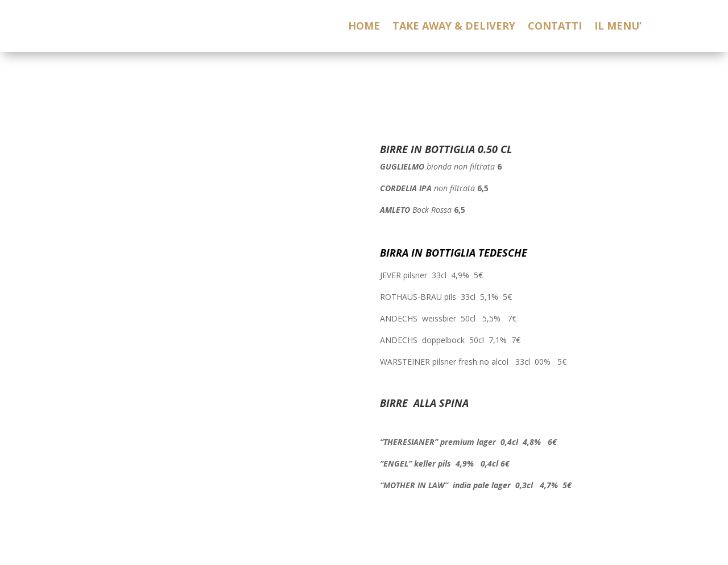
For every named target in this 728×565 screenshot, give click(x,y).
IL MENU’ (618, 27)
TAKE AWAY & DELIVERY (454, 27)
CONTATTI (555, 27)
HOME (364, 27)
